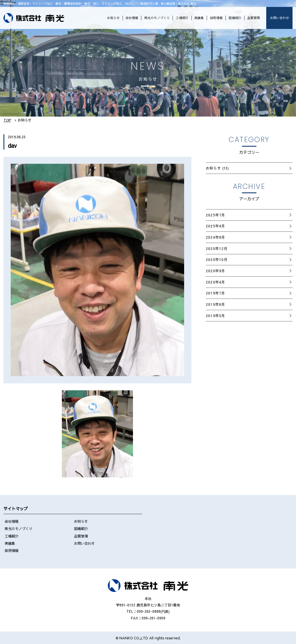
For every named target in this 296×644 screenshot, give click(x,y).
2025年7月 (216, 215)
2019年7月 (216, 293)
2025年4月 (216, 226)
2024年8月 (216, 237)
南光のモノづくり (157, 18)
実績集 (199, 18)
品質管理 (254, 18)
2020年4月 (216, 282)
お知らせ (113, 18)
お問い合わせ (280, 18)
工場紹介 (182, 18)
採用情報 (216, 18)
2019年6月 (216, 304)
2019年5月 (216, 315)
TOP (7, 120)
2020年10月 (217, 259)
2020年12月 (217, 248)
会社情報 (132, 18)
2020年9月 (216, 271)
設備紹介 (235, 18)
